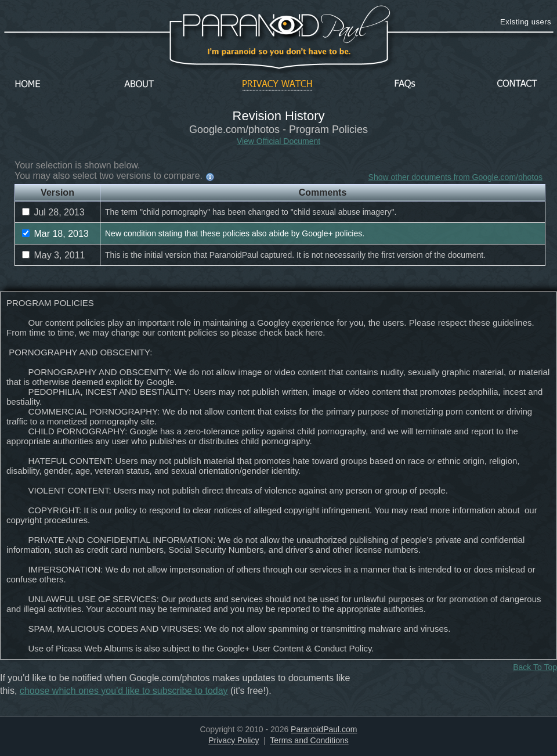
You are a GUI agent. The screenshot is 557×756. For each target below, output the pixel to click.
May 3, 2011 (54, 255)
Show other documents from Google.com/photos (455, 177)
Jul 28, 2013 (53, 212)
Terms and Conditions (309, 740)
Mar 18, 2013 (55, 234)
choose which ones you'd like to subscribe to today (124, 691)
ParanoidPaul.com (324, 729)
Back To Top (535, 667)
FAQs (405, 84)
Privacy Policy (234, 740)
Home (28, 84)
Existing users (526, 22)
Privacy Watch (277, 84)
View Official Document (278, 141)
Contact (517, 84)
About (142, 84)
